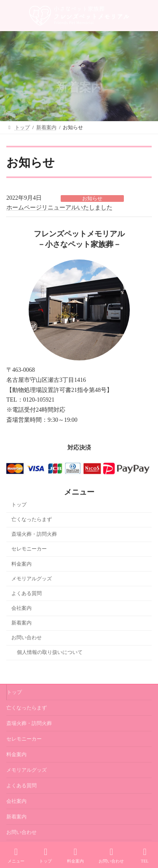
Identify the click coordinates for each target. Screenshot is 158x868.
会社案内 (21, 608)
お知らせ (92, 198)
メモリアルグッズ (32, 579)
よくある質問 (27, 593)
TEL (145, 855)
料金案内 (21, 564)
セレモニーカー (29, 549)
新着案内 (21, 623)
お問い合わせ (27, 638)
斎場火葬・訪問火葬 (34, 535)
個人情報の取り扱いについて (50, 653)
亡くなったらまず (32, 520)
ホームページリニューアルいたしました (59, 208)
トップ (19, 505)
